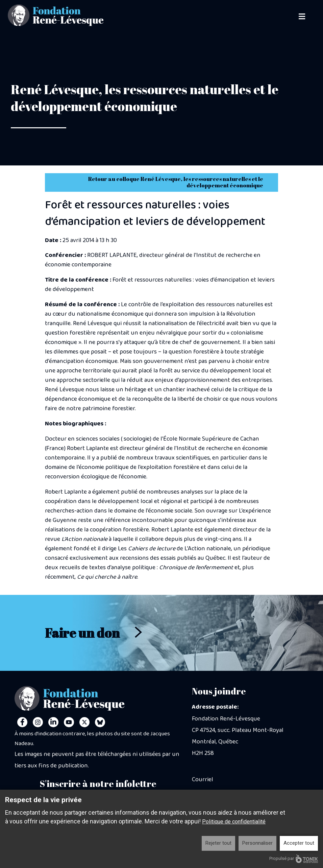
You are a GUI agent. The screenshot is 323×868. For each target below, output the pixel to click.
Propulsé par (294, 859)
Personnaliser (257, 843)
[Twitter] (84, 722)
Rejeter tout (218, 843)
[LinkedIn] (53, 722)
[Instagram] (38, 722)
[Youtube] (69, 722)
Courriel (203, 780)
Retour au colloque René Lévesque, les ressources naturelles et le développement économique (176, 182)
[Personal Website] (100, 722)
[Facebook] (22, 722)
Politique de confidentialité (234, 822)
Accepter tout (299, 843)
